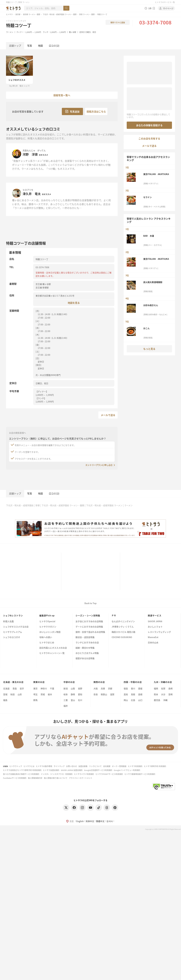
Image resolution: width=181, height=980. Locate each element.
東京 (35, 688)
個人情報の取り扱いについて (56, 778)
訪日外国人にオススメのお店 (53, 648)
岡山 (126, 700)
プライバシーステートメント (81, 778)
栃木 (50, 694)
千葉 (52, 688)
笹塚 (38, 505)
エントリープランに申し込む (99, 465)
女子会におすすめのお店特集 (89, 622)
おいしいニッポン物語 (50, 632)
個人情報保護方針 (35, 778)
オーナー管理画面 (119, 766)
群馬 (35, 700)
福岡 (156, 688)
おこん (146, 328)
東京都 (18, 14)
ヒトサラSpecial (47, 622)
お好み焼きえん (151, 305)
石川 (80, 700)
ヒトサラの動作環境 (44, 766)
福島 (5, 700)
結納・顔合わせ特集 (85, 648)
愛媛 (140, 688)
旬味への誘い (46, 637)
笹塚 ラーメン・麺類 (87, 14)
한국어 (110, 821)
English (80, 821)
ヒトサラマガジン (48, 627)
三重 (66, 700)
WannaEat (153, 637)
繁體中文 (100, 821)
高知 (126, 694)
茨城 (43, 694)
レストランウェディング (159, 632)
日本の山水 (153, 643)
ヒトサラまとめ (47, 643)
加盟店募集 (83, 766)
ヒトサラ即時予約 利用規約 (155, 766)
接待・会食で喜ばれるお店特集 (90, 632)
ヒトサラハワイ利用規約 (84, 774)
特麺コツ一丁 (19, 25)
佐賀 (163, 688)
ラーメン (10, 32)
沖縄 (165, 700)
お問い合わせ (71, 766)
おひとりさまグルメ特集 (87, 653)
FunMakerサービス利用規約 (15, 778)
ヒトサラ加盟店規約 (51, 770)
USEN (5, 766)
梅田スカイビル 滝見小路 (123, 632)
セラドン (148, 197)
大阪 (96, 688)
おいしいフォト (155, 627)
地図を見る (74, 303)
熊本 (156, 694)
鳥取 (133, 694)
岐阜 (66, 694)
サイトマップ (59, 766)
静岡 (73, 694)
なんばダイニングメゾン (123, 622)
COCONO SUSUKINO (122, 637)
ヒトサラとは (29, 766)
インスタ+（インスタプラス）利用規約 (57, 774)
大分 (163, 694)
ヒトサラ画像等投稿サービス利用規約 (140, 774)
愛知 (80, 694)
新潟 (66, 688)
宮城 (5, 694)
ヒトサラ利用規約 (135, 766)
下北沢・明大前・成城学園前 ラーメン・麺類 (60, 14)
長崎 (170, 688)
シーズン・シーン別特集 (88, 615)
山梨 (73, 688)
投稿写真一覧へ (62, 95)
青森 (15, 688)
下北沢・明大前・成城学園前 (20, 505)
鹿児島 (157, 700)
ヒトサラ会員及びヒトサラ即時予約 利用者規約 (22, 770)
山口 (140, 700)
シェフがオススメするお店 (16, 627)
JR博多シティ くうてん (123, 627)
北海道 (6, 688)
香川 (133, 688)
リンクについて (95, 766)
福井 (66, 706)
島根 (140, 694)
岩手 (22, 688)
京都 (110, 688)
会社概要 (107, 766)
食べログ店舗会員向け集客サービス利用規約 (21, 774)
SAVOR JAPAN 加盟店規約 (72, 770)
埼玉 (35, 694)
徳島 (126, 688)
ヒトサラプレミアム (13, 632)
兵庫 (103, 688)
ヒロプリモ (28, 190)
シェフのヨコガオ (12, 637)
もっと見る (149, 349)
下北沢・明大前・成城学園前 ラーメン (104, 505)
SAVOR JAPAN (155, 622)
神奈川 (44, 688)
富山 (73, 700)
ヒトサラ (9, 14)
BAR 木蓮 (149, 236)
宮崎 (170, 694)
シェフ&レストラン (13, 615)
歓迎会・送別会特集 (85, 637)
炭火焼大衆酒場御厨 (153, 282)
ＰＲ (114, 615)
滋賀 (112, 694)
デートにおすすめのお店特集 (89, 627)
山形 (20, 694)
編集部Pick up (47, 615)
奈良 (96, 694)
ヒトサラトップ (16, 766)
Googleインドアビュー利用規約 (127, 770)
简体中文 (90, 821)
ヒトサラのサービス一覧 (165, 2)
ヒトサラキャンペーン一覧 (52, 653)
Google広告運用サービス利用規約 (98, 770)
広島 (133, 700)
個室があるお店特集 (85, 658)
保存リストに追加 (118, 22)
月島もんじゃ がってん (34, 150)
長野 (80, 688)
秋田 (13, 694)
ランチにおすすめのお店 (87, 643)
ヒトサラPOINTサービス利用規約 (109, 774)
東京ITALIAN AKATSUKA (156, 174)
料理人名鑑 (8, 622)
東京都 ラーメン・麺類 (32, 14)
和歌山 (104, 694)
